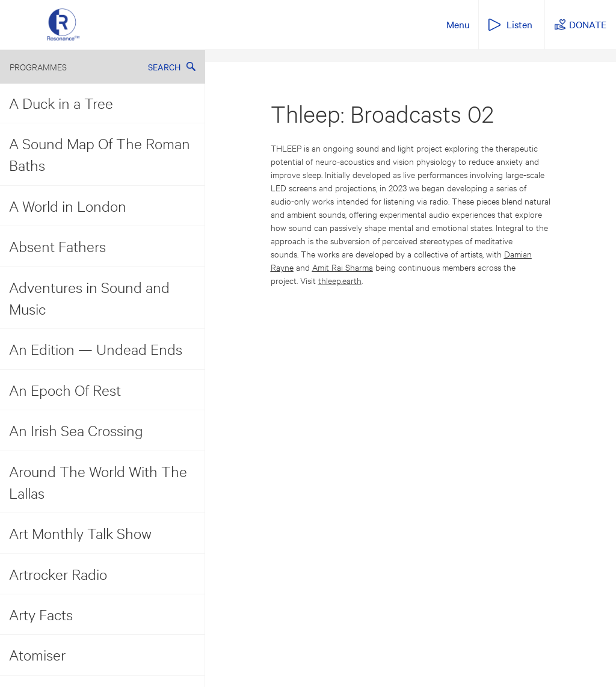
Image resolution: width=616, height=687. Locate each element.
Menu (458, 24)
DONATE (588, 24)
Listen (519, 24)
